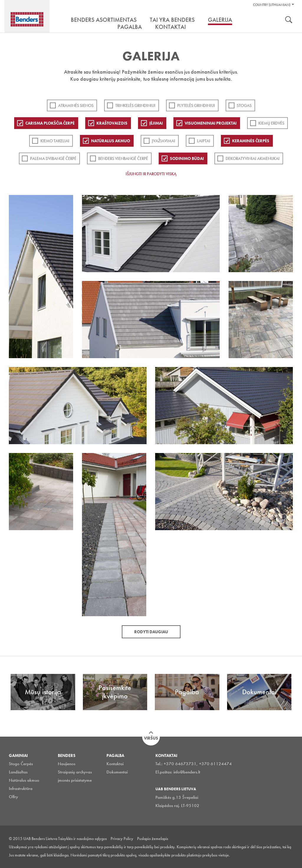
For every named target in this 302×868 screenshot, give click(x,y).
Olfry (13, 797)
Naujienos (67, 764)
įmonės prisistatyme (75, 780)
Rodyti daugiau (151, 632)
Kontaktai (115, 764)
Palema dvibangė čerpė (53, 158)
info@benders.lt (187, 772)
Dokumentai (117, 772)
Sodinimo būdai (187, 158)
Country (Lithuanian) (272, 5)
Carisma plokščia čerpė (50, 123)
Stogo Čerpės (21, 764)
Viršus (151, 738)
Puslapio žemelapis (153, 839)
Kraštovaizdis (112, 123)
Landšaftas (18, 772)
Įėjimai (156, 123)
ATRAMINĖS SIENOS (76, 105)
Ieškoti (289, 20)
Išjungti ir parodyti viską (151, 174)
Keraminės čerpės (251, 141)
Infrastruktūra (21, 788)
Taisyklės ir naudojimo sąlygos (82, 839)
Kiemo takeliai (55, 141)
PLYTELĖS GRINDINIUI (196, 105)
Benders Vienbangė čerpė (123, 158)
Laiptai (204, 141)
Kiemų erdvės (271, 123)
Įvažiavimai (164, 141)
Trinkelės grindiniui (135, 105)
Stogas (244, 105)
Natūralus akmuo (111, 141)
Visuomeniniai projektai (211, 123)
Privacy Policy (122, 839)
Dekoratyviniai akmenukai (253, 158)
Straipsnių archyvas (75, 772)
